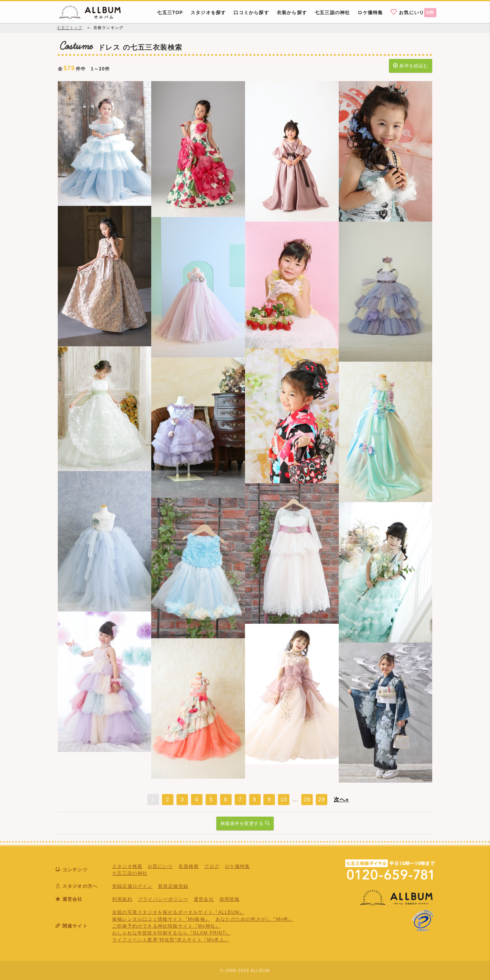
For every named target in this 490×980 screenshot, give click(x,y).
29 (322, 799)
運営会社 (204, 899)
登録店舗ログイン (132, 886)
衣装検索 (189, 866)
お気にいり (413, 12)
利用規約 (122, 899)
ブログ (212, 866)
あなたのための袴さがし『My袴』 (254, 919)
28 (307, 799)
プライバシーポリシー (163, 899)
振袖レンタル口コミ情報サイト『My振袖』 (161, 919)
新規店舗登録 (173, 886)
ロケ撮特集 (237, 866)
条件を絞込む (411, 65)
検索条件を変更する (245, 823)
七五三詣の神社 (130, 873)
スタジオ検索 (127, 866)
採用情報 (229, 899)
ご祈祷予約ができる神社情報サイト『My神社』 (166, 926)
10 (284, 799)
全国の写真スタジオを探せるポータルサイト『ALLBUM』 (178, 912)
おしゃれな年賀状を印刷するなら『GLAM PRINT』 (171, 933)
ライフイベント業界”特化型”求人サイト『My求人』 (171, 940)
